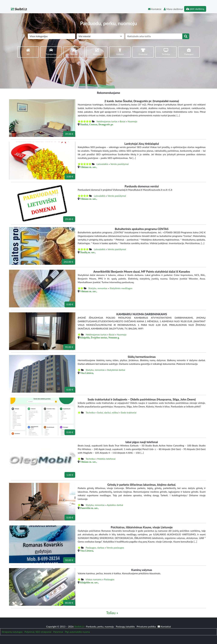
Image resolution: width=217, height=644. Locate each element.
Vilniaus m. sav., (89, 167)
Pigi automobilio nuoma (77, 632)
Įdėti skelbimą (195, 9)
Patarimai (58, 632)
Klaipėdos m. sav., (89, 582)
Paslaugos (109, 579)
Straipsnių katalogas (12, 632)
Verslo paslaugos (115, 548)
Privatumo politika (147, 626)
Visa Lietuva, (87, 373)
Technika (90, 412)
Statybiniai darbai (116, 370)
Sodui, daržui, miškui (108, 412)
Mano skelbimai (173, 9)
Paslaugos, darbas (95, 548)
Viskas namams (94, 579)
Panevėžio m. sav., (89, 508)
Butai (123, 121)
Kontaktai (155, 9)
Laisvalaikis (102, 164)
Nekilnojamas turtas (107, 121)
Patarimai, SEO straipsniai (38, 632)
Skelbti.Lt (19, 9)
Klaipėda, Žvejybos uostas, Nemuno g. (100, 338)
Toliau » (112, 613)
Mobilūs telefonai (106, 459)
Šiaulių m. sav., (88, 252)
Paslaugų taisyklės (126, 626)
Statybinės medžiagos (121, 288)
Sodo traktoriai (129, 412)
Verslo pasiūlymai (119, 164)
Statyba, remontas (98, 288)
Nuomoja (132, 121)
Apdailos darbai (115, 505)
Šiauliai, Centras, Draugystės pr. (97, 124)
